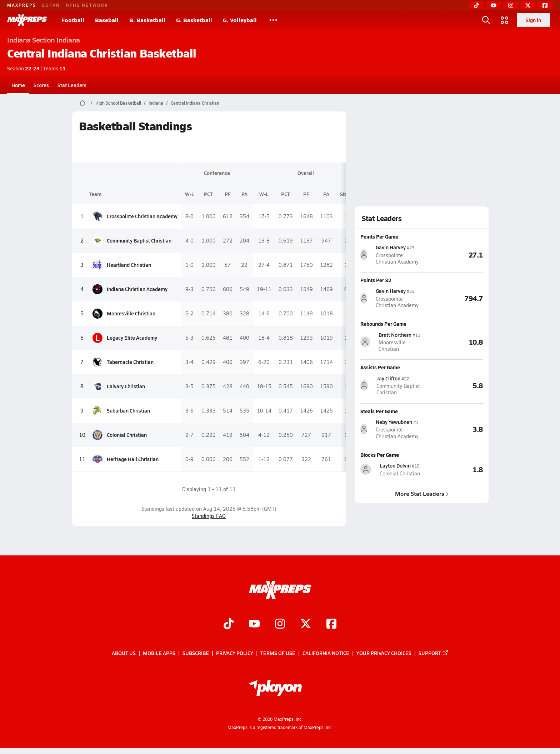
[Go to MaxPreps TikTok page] (229, 624)
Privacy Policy (235, 653)
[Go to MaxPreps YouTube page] (254, 624)
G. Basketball (194, 20)
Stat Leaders (72, 85)
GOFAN (51, 5)
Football (73, 20)
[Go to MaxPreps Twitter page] (306, 624)
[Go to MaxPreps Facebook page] (331, 624)
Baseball (107, 20)
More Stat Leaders (421, 493)
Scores (41, 85)
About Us (124, 653)
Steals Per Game (379, 411)
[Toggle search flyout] (486, 20)
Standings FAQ (209, 516)
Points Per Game (379, 236)
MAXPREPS (22, 5)
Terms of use (278, 653)
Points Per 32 (376, 280)
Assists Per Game (380, 367)
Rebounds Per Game (383, 324)
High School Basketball (118, 103)
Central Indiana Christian (195, 103)
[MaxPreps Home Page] (82, 103)
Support (434, 653)
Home (18, 85)
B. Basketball (147, 20)
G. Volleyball (240, 20)
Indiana (156, 103)
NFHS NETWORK (87, 5)
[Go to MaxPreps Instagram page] (280, 624)
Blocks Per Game (380, 455)
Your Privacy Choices (384, 653)
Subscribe (196, 653)
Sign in (533, 20)
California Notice (326, 653)
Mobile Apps (159, 653)
